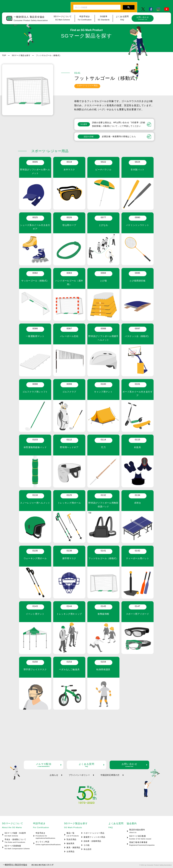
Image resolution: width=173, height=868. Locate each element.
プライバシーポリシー (79, 775)
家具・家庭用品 (73, 847)
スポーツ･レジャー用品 (94, 833)
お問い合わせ (143, 18)
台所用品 (70, 852)
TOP (4, 55)
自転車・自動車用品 (92, 841)
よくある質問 (86, 765)
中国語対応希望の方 (110, 775)
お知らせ (54, 775)
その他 (87, 845)
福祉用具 (70, 843)
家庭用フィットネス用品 (94, 837)
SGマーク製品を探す (21, 55)
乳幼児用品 (71, 839)
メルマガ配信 (44, 765)
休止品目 (88, 849)
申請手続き (47, 836)
